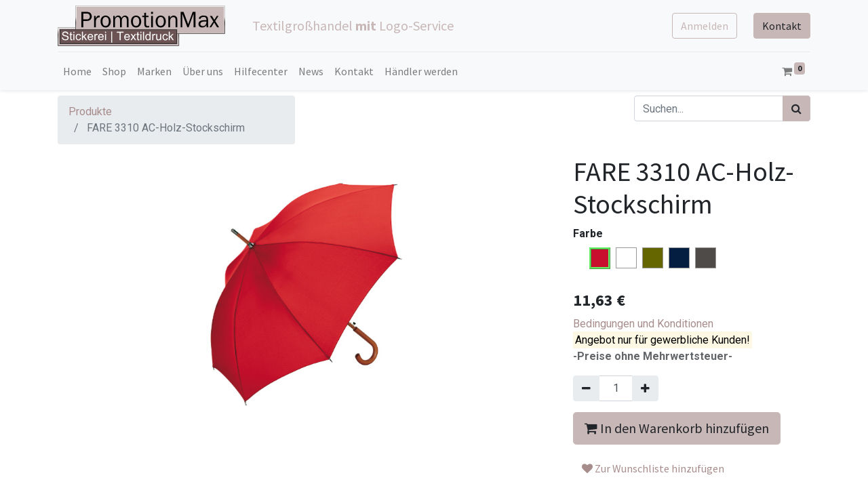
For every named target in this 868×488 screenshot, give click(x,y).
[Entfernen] (586, 388)
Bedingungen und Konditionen (643, 324)
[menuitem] (77, 71)
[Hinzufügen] (645, 388)
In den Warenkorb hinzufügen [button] (677, 428)
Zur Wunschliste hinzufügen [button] (653, 468)
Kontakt (782, 26)
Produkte (90, 111)
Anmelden (705, 26)
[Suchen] (796, 108)
